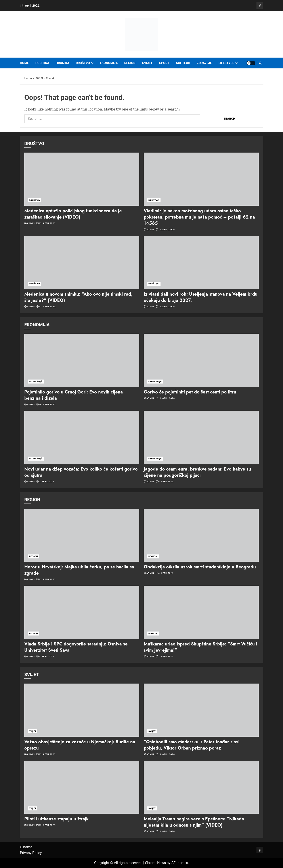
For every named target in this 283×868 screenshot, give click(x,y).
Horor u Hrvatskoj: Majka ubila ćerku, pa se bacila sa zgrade (79, 570)
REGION (130, 63)
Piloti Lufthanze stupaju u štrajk (56, 819)
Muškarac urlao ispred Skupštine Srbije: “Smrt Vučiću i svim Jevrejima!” (200, 647)
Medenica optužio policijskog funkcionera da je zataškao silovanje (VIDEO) (73, 214)
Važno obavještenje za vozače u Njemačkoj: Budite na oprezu (80, 745)
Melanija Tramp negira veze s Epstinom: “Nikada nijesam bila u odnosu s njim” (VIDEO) (194, 822)
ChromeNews (155, 863)
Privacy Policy (31, 853)
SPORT (164, 63)
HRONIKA (62, 63)
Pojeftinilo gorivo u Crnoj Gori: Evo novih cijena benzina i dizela (74, 395)
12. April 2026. (48, 579)
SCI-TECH (183, 63)
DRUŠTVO (83, 63)
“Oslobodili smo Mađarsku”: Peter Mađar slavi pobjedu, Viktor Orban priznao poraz (192, 745)
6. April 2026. (47, 481)
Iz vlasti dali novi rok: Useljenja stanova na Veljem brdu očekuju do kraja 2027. (201, 297)
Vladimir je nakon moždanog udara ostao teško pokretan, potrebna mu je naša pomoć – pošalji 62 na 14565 (199, 217)
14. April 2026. (48, 404)
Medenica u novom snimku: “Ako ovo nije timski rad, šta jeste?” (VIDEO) (78, 297)
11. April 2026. (167, 230)
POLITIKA (42, 63)
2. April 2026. (47, 656)
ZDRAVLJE (204, 63)
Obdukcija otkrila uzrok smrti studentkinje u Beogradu (200, 567)
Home (24, 63)
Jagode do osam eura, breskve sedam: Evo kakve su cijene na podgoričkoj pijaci (197, 472)
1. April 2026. (166, 656)
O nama (26, 847)
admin (31, 223)
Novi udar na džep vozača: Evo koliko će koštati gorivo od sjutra (81, 472)
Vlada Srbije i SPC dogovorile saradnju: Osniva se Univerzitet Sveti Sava (76, 647)
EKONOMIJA (109, 63)
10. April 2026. (167, 307)
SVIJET (147, 63)
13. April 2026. (48, 223)
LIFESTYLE (226, 63)
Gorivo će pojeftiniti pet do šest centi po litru (190, 392)
